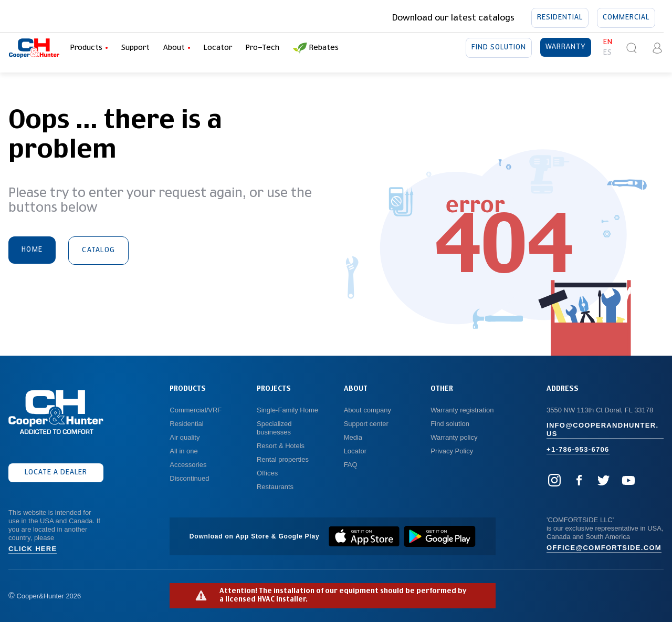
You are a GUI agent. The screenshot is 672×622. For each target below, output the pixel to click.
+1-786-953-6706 (578, 449)
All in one (183, 451)
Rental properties (283, 459)
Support (135, 48)
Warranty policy (454, 437)
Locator (218, 48)
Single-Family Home (287, 410)
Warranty (566, 47)
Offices (267, 473)
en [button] (608, 42)
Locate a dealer (56, 473)
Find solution (499, 48)
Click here (33, 549)
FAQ (351, 465)
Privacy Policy (452, 451)
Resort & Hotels (281, 446)
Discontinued (189, 478)
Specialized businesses (275, 428)
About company (367, 410)
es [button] (608, 53)
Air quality (185, 437)
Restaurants (275, 487)
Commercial (626, 18)
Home (32, 250)
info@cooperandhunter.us (602, 429)
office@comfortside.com (604, 548)
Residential (560, 18)
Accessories (188, 465)
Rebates (316, 48)
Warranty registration (463, 410)
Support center (366, 424)
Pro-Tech (262, 48)
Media (354, 437)
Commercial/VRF (196, 410)
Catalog (98, 250)
